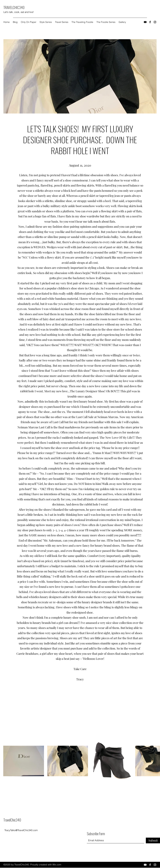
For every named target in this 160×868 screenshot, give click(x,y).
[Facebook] (150, 22)
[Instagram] (155, 22)
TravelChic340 (12, 820)
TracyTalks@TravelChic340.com (21, 830)
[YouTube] (145, 22)
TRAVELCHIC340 (14, 7)
